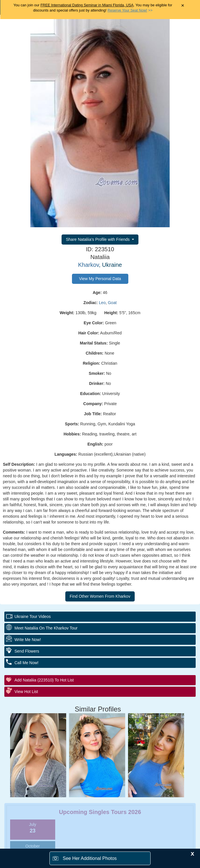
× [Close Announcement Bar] (183, 6)
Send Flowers (27, 651)
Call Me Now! (26, 663)
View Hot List (26, 692)
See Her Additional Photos (90, 858)
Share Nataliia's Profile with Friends (98, 239)
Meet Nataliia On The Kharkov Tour (46, 628)
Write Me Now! (28, 640)
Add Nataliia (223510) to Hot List (44, 680)
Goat (112, 303)
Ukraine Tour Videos (33, 616)
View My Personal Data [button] (100, 279)
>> (130, 10)
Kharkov (88, 265)
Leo (102, 303)
